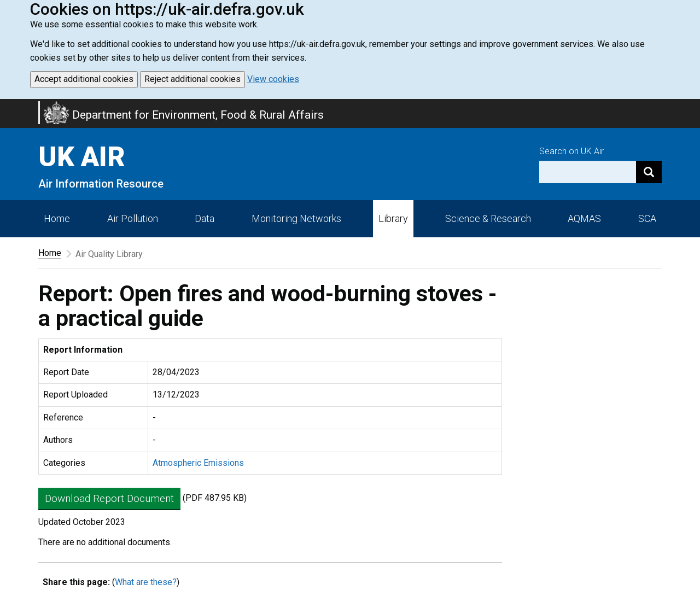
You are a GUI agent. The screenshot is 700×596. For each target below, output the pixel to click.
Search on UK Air (571, 151)
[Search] (649, 172)
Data (205, 218)
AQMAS (584, 218)
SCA (647, 218)
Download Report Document (109, 498)
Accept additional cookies (84, 79)
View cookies (273, 79)
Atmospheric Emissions (198, 463)
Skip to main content (7, 106)
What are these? (146, 582)
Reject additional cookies (192, 79)
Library (393, 218)
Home (57, 218)
